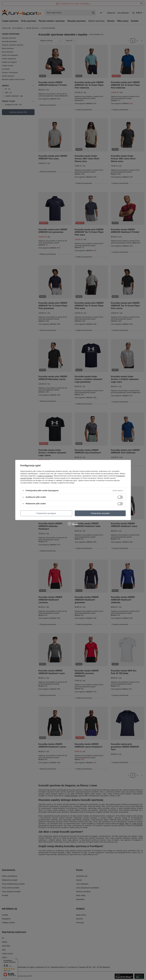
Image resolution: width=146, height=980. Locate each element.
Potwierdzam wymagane (46, 513)
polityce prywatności (45, 476)
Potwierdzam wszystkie (100, 513)
